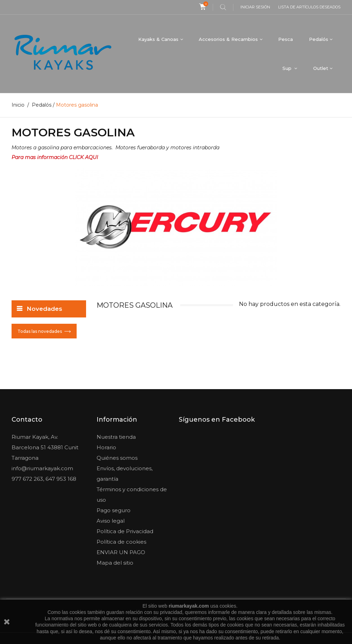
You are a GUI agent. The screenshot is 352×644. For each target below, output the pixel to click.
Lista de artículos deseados (309, 7)
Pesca (286, 39)
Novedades (44, 309)
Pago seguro (114, 510)
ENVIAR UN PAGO (121, 552)
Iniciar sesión (255, 7)
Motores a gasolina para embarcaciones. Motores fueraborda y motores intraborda (115, 148)
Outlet (321, 68)
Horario (106, 447)
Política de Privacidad (125, 531)
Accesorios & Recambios (228, 39)
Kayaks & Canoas (158, 39)
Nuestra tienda (116, 437)
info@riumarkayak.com (42, 468)
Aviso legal (111, 521)
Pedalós (319, 39)
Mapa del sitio (115, 563)
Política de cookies (121, 542)
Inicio (18, 105)
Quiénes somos (117, 458)
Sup (288, 68)
